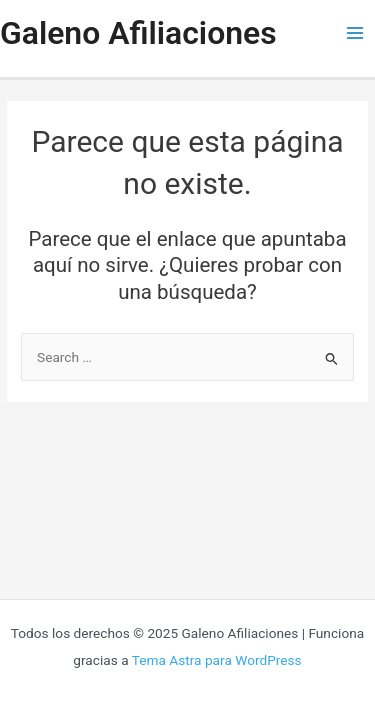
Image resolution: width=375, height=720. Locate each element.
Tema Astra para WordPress (217, 660)
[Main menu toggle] (355, 33)
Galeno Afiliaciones (138, 33)
